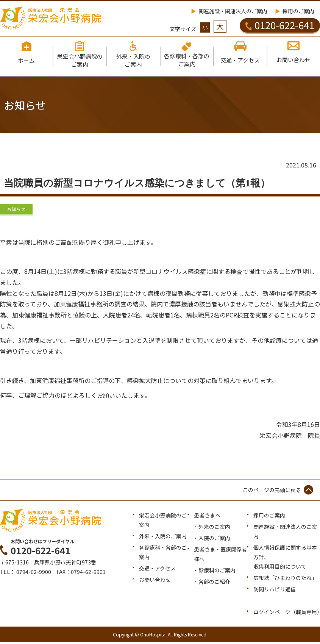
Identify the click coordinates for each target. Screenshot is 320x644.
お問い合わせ (155, 581)
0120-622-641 (280, 25)
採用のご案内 (298, 11)
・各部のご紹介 (212, 583)
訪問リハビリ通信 (275, 591)
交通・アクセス (157, 570)
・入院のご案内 (212, 539)
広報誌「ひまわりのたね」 (285, 580)
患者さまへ (207, 517)
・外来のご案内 (212, 528)
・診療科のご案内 (214, 572)
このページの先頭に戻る (272, 491)
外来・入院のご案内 (163, 538)
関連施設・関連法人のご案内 (233, 11)
